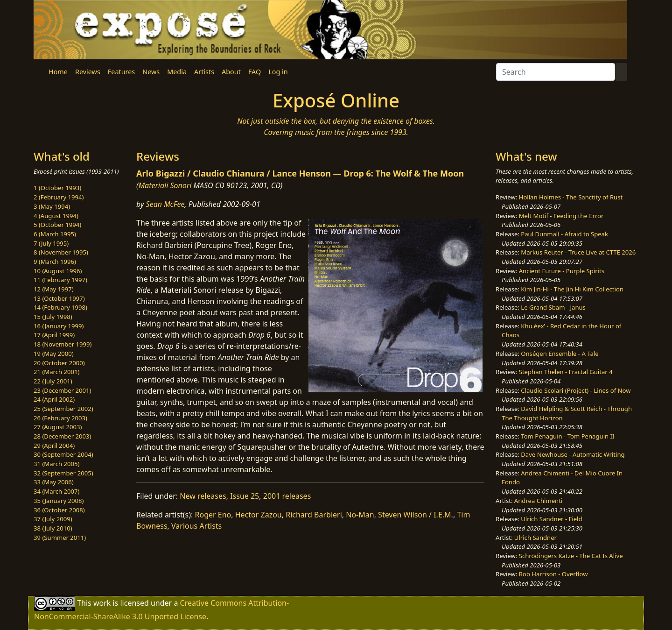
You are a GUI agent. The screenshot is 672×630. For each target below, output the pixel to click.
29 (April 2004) (54, 446)
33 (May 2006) (54, 482)
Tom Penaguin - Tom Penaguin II (567, 436)
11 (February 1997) (60, 280)
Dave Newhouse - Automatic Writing (573, 454)
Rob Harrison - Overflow (553, 574)
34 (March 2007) (56, 491)
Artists (204, 72)
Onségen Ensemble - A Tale (560, 354)
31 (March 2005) (56, 464)
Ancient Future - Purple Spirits (562, 271)
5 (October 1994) (57, 225)
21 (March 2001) (56, 372)
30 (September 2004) (63, 454)
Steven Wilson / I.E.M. (416, 515)
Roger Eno (213, 515)
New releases (203, 496)
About (231, 72)
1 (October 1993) (57, 188)
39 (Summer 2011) (60, 538)
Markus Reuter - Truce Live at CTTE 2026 (578, 252)
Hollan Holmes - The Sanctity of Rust (571, 197)
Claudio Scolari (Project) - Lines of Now (576, 390)
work (102, 603)
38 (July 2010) (53, 528)
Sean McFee (165, 204)
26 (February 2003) (60, 418)
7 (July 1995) (51, 243)
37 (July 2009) (53, 519)
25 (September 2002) (63, 409)
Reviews (88, 72)
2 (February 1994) (59, 197)
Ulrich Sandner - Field (551, 519)
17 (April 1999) (54, 335)
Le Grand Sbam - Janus (553, 307)
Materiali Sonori (165, 185)
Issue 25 (245, 496)
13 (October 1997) (59, 298)
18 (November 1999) (63, 344)
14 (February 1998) (60, 307)
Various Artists (196, 526)
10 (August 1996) (58, 271)
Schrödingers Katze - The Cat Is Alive (571, 556)
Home (58, 72)
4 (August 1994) (56, 216)
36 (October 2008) (59, 510)
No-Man (360, 515)
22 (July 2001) (53, 381)
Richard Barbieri (314, 515)
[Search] (556, 72)
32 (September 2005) (63, 473)
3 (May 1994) (52, 206)
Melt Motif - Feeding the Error (561, 216)
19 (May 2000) (54, 354)
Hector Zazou (259, 515)
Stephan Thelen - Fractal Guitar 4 (566, 372)
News (151, 72)
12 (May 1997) (54, 289)
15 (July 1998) (53, 317)
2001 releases (287, 496)
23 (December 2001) (62, 390)
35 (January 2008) (59, 501)
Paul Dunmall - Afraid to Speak (564, 234)
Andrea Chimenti (539, 501)
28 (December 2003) (62, 436)
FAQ (255, 72)
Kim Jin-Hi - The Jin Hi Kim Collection (572, 289)
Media (177, 72)
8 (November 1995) (61, 252)
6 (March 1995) (55, 234)
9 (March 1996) (55, 262)
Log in (278, 72)
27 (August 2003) (58, 427)
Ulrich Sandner (535, 538)
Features (121, 72)
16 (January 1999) (59, 326)
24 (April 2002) (54, 399)
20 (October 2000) (59, 363)
